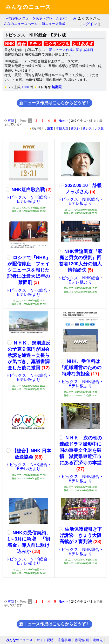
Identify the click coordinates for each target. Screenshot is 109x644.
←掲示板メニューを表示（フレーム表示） (37, 18)
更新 (9, 121)
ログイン (90, 24)
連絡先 (98, 640)
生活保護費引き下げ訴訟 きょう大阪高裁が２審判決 (80, 535)
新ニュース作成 (54, 24)
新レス (87, 129)
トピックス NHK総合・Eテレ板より (29, 199)
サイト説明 (45, 640)
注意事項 (64, 640)
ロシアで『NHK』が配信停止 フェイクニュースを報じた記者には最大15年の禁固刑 (29, 270)
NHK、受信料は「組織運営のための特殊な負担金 (80, 368)
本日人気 (62, 129)
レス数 (99, 129)
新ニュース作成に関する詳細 (71, 50)
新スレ (75, 129)
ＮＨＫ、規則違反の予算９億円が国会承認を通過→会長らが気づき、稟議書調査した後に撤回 (29, 355)
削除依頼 (82, 640)
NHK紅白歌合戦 (29, 190)
